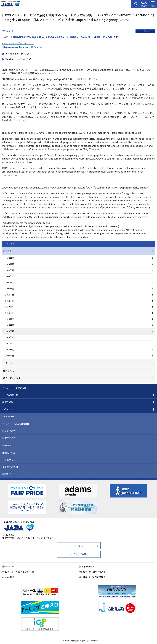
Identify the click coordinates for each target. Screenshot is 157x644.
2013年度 (10, 331)
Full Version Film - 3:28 (17, 54)
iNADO (8, 577)
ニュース (7, 363)
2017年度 (10, 307)
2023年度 (10, 270)
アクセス (78, 546)
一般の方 (7, 445)
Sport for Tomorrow (92, 572)
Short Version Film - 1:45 (18, 59)
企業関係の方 (9, 453)
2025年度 (10, 258)
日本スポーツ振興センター (18, 572)
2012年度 (10, 337)
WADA (8, 566)
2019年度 (10, 295)
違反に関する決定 (12, 378)
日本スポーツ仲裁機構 (92, 577)
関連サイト (8, 474)
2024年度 (10, 264)
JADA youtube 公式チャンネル (18, 43)
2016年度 (10, 313)
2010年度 (10, 349)
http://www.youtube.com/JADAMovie (22, 47)
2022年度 (10, 276)
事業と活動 (8, 402)
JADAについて (9, 409)
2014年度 (10, 325)
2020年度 (10, 289)
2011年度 (10, 343)
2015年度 (10, 319)
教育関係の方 (9, 438)
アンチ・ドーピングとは (14, 388)
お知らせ (8, 251)
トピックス (9, 244)
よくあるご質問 (10, 467)
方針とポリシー (10, 460)
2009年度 (10, 356)
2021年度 (10, 282)
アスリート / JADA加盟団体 (16, 424)
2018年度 (10, 301)
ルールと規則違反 (11, 395)
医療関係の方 (9, 431)
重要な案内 (9, 370)
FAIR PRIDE (8, 416)
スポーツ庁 (87, 566)
